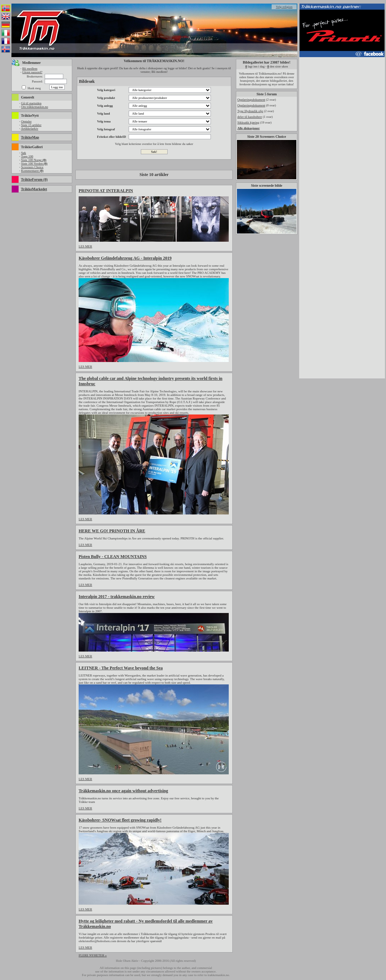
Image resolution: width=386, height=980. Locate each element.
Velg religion (284, 7)
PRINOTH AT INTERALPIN (106, 191)
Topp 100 (27, 156)
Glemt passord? (32, 72)
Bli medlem (30, 69)
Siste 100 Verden (34, 164)
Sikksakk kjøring (248, 122)
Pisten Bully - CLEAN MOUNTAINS (113, 557)
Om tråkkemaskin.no (35, 107)
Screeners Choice (32, 167)
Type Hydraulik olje (250, 111)
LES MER (85, 246)
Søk (24, 153)
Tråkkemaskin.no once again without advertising (123, 791)
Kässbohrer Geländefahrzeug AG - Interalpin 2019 (125, 258)
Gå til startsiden (31, 103)
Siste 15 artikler (31, 125)
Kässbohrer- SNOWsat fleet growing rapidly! (120, 820)
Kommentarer (32, 171)
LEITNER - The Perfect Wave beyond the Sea (121, 668)
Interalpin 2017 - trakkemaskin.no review (117, 597)
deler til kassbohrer (250, 117)
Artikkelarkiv (29, 129)
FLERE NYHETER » (93, 955)
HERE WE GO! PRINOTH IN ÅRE (112, 531)
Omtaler (26, 121)
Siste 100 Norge (34, 160)
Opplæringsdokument (251, 100)
